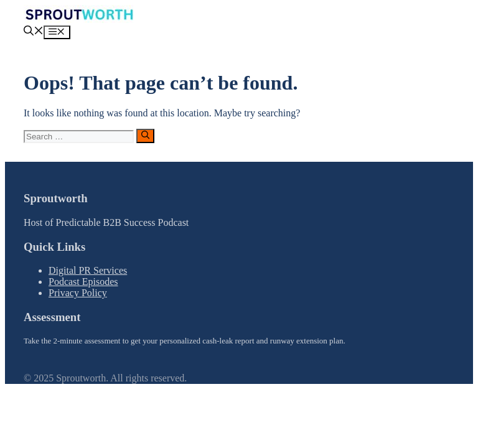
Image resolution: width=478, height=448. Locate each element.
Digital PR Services (88, 270)
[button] (34, 32)
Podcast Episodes (83, 282)
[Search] (145, 136)
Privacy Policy (78, 293)
